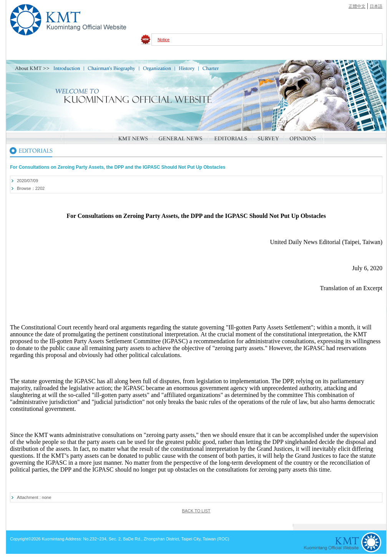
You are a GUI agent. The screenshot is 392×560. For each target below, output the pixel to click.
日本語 (376, 6)
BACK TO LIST (196, 511)
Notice (164, 40)
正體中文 (357, 6)
